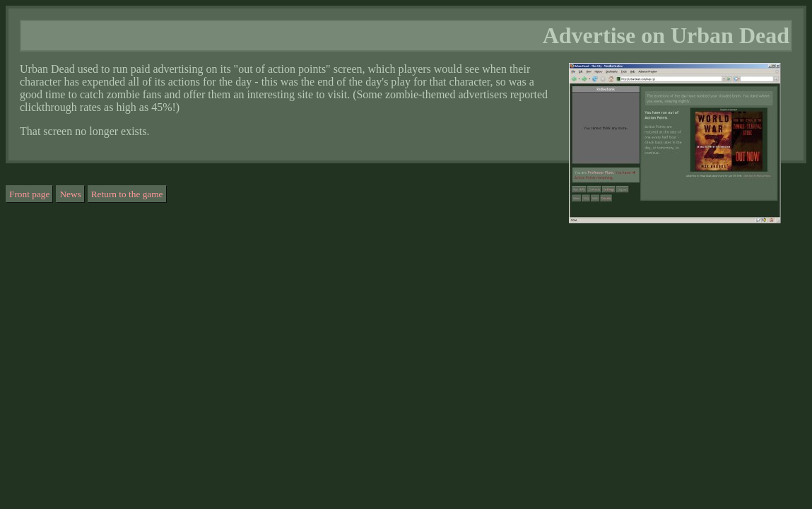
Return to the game (127, 194)
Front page (29, 194)
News (70, 194)
